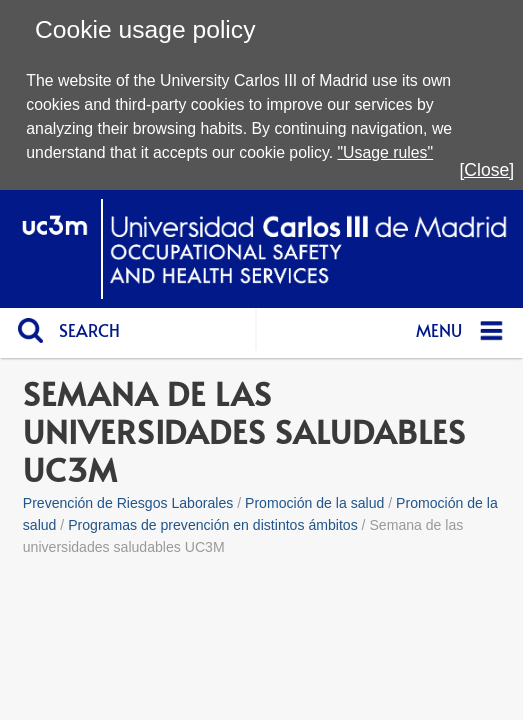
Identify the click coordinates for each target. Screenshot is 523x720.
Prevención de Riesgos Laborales (128, 503)
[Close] (486, 170)
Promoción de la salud (314, 503)
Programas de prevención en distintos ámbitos (213, 525)
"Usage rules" (385, 152)
